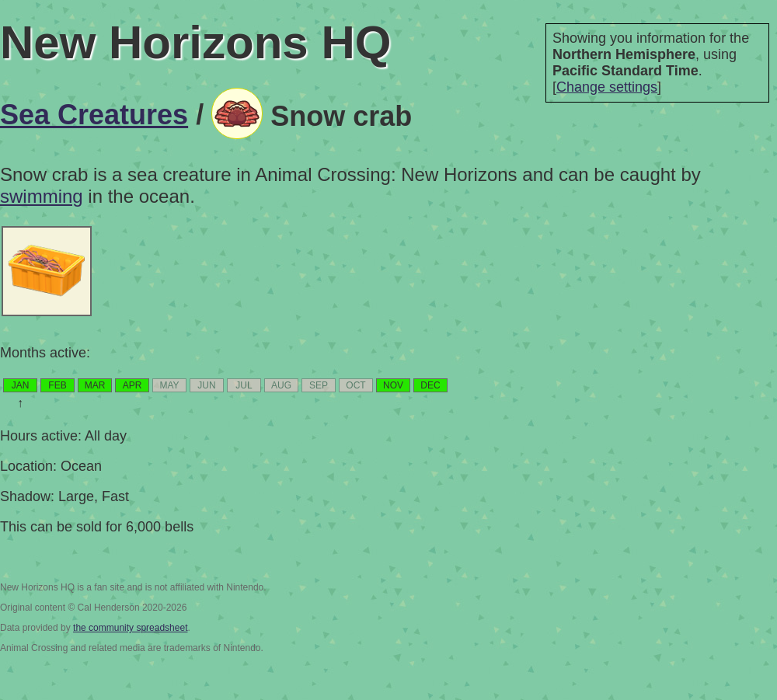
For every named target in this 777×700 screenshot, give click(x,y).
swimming (42, 196)
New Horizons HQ (195, 42)
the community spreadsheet (130, 628)
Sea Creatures (94, 115)
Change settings (607, 87)
